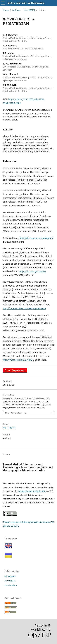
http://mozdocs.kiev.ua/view (17, 360)
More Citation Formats (15, 413)
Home (6, 10)
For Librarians (11, 585)
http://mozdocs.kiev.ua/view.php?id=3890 (24, 308)
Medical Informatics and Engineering (26, 3)
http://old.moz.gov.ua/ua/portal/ (36, 238)
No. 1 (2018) (29, 10)
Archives (16, 10)
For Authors (10, 581)
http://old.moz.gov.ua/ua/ (33, 271)
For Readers (10, 576)
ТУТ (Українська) (16, 370)
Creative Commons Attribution (32, 491)
